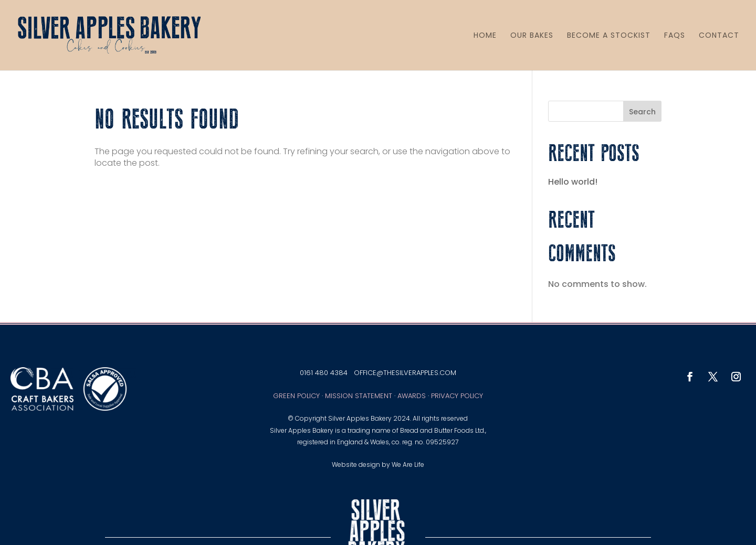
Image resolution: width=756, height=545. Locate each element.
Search (642, 112)
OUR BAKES (532, 35)
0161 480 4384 (324, 373)
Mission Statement (359, 396)
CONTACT (719, 35)
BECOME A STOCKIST (609, 35)
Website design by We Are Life (378, 464)
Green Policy (296, 396)
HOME (485, 35)
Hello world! (573, 182)
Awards (412, 396)
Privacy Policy (457, 396)
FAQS (675, 35)
